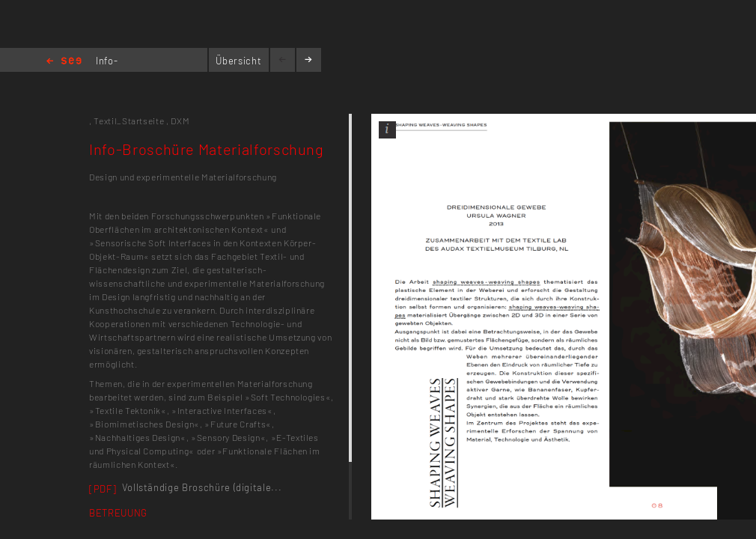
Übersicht (238, 61)
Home (64, 62)
